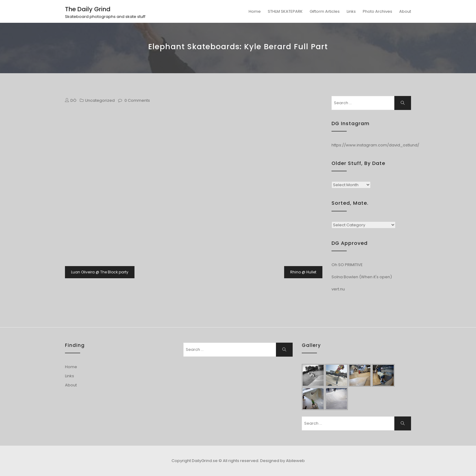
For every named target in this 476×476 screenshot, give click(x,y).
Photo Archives (377, 11)
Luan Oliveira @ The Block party (100, 272)
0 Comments (137, 100)
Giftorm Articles (325, 11)
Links (351, 11)
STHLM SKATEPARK (285, 11)
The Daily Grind (88, 9)
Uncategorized (100, 100)
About (405, 11)
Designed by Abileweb (282, 461)
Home (255, 11)
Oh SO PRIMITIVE (347, 265)
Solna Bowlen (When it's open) (362, 277)
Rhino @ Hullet (303, 272)
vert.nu (338, 289)
